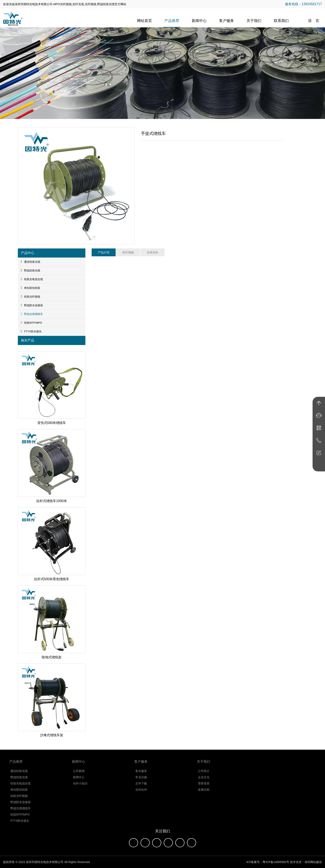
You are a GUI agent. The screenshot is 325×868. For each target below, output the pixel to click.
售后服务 (141, 773)
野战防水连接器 (32, 305)
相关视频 (128, 252)
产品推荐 (172, 21)
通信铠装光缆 (31, 262)
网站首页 (144, 21)
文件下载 (141, 786)
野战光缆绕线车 (32, 314)
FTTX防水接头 (31, 331)
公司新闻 (79, 773)
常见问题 (141, 780)
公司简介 (204, 773)
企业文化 (204, 780)
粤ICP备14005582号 (276, 862)
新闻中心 (199, 21)
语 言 (314, 21)
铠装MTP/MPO (32, 323)
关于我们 (254, 21)
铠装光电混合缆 (32, 279)
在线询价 (153, 252)
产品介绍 (104, 252)
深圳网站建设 (313, 862)
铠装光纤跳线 (31, 297)
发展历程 (204, 792)
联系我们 (281, 21)
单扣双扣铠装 (31, 288)
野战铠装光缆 (31, 270)
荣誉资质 (204, 786)
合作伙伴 (141, 792)
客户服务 (227, 21)
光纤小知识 (80, 786)
